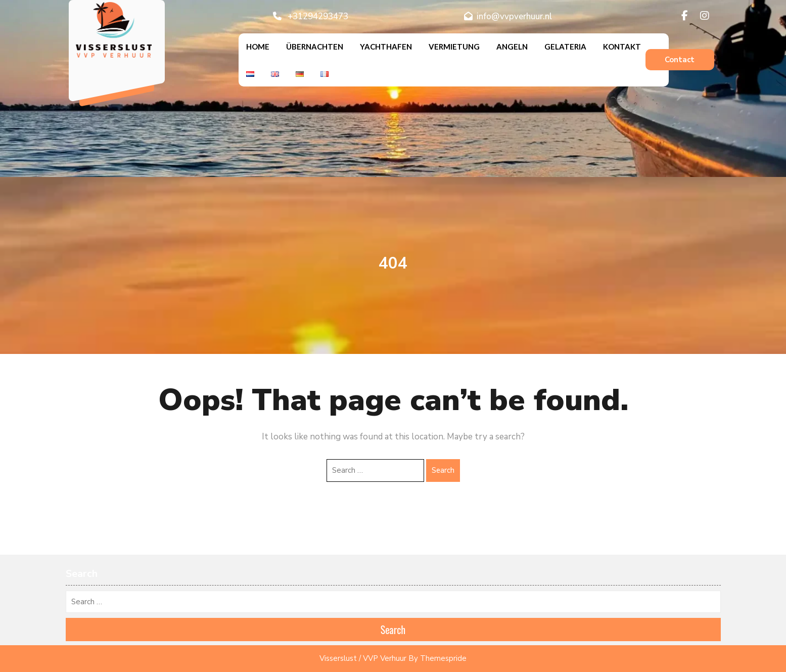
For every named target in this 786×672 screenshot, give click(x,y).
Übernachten (315, 47)
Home (258, 47)
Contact (680, 60)
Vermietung (454, 47)
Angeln (512, 47)
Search (443, 470)
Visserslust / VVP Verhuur (363, 658)
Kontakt (622, 47)
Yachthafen (386, 47)
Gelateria (565, 47)
